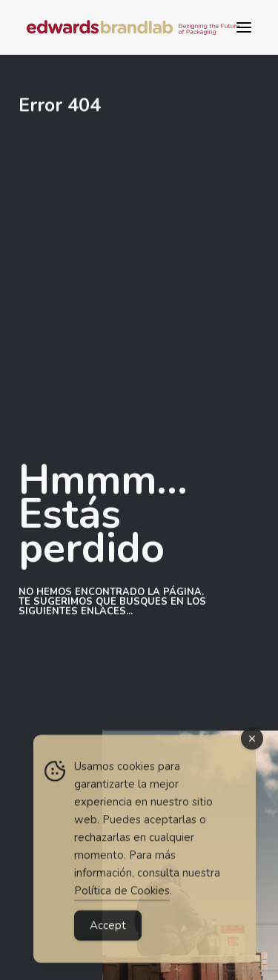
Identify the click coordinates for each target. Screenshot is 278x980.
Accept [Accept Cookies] (108, 932)
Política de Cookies (122, 897)
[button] (244, 27)
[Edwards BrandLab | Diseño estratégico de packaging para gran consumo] (133, 27)
